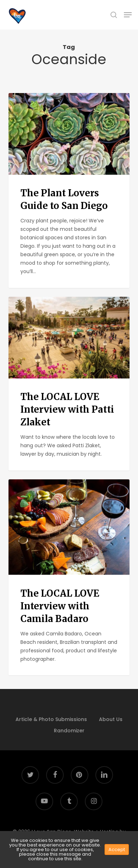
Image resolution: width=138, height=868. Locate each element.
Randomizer (69, 731)
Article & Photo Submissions (51, 719)
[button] (128, 15)
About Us (111, 719)
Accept (117, 849)
